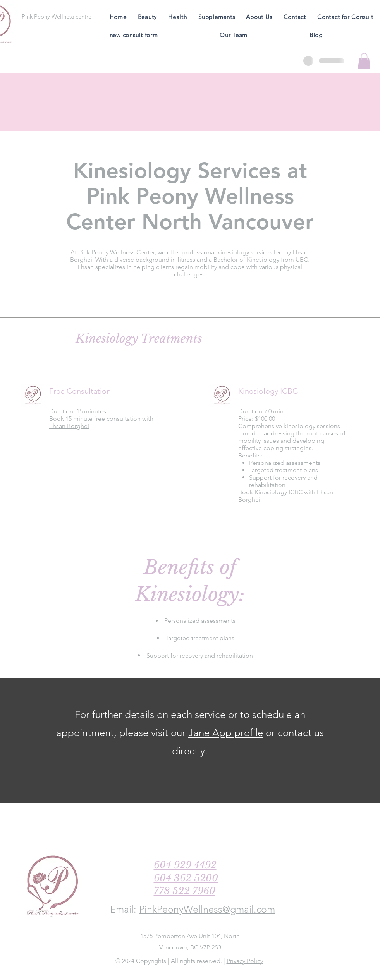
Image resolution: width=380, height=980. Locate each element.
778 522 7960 (185, 891)
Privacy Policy (245, 961)
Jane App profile (226, 733)
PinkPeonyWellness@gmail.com (207, 909)
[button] (364, 61)
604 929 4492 (185, 865)
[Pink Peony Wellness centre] (57, 16)
